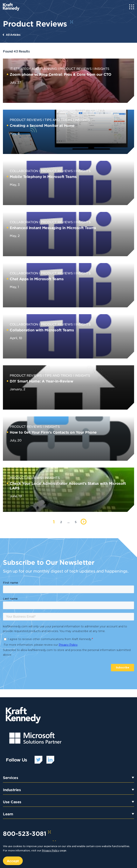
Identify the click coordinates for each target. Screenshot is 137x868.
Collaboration (24, 171)
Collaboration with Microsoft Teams (42, 330)
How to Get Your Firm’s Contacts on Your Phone (53, 432)
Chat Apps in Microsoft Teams (37, 279)
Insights (102, 68)
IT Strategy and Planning (33, 68)
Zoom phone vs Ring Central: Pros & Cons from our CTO (60, 74)
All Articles (13, 35)
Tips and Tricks (58, 120)
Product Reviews (76, 68)
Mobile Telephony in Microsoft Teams (43, 177)
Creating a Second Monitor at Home (42, 125)
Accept (13, 861)
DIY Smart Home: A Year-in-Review (41, 381)
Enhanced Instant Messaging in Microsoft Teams (53, 228)
